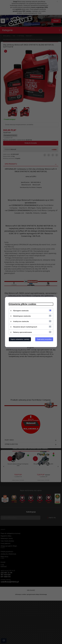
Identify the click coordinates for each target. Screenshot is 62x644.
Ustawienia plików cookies (22, 304)
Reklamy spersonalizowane (22, 332)
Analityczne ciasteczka (21, 321)
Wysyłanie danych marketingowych (25, 327)
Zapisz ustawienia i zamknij (20, 339)
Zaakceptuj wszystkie (44, 339)
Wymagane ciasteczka (21, 311)
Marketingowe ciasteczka (22, 316)
